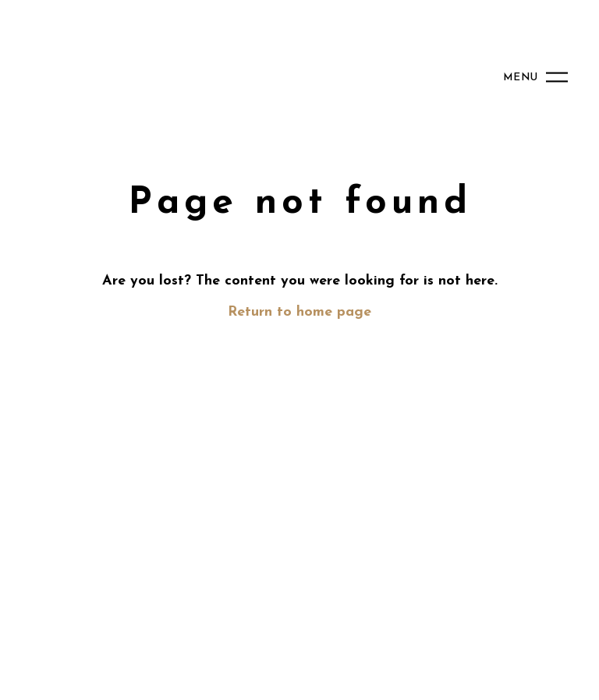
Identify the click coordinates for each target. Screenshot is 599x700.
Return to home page (299, 312)
